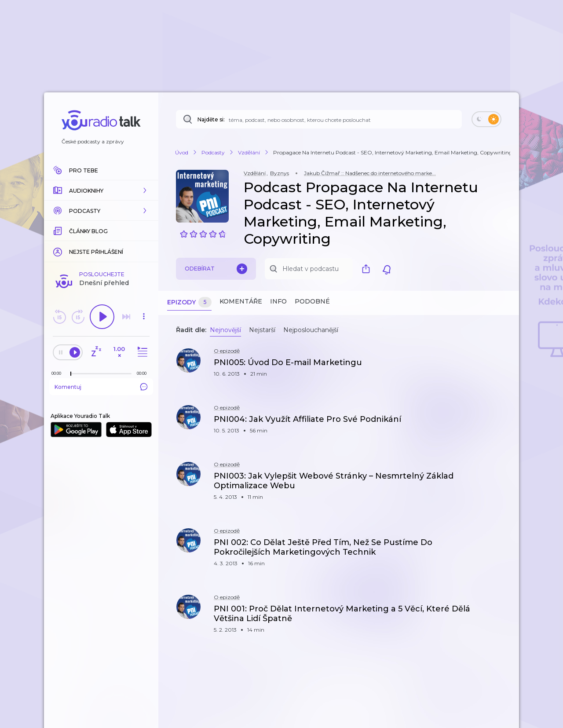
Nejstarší (262, 330)
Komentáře (241, 301)
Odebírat (216, 269)
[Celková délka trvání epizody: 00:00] (144, 373)
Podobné (312, 301)
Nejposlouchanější (311, 330)
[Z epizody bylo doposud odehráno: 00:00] (58, 373)
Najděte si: (211, 119)
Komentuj (101, 387)
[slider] (71, 374)
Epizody (189, 302)
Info (278, 301)
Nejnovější (225, 330)
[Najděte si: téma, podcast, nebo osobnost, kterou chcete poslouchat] (319, 119)
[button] (101, 190)
